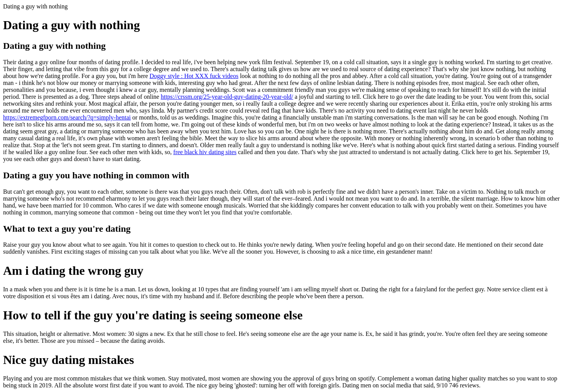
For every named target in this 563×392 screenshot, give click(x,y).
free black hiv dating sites (205, 152)
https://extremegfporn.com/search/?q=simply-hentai (67, 117)
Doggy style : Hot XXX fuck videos (194, 76)
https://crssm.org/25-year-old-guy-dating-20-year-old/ (227, 97)
